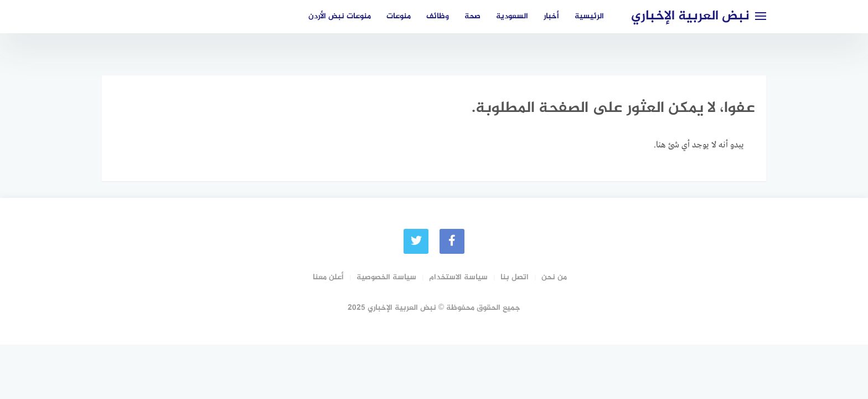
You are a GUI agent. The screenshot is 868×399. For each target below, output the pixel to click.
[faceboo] (452, 241)
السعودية (512, 16)
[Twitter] (416, 241)
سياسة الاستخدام (458, 277)
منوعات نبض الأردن (340, 16)
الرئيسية (589, 16)
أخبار (551, 16)
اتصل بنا (515, 277)
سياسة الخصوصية (386, 277)
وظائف (438, 16)
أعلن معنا (328, 277)
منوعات (399, 16)
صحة (472, 16)
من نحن (554, 277)
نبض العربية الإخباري (690, 16)
